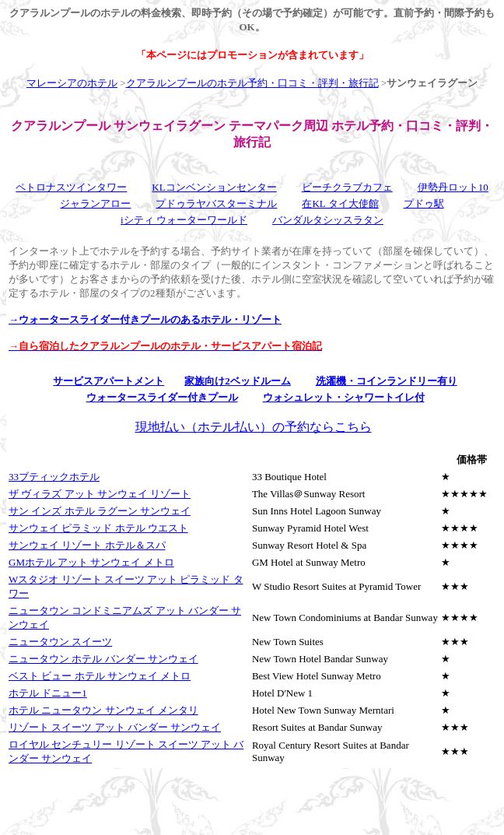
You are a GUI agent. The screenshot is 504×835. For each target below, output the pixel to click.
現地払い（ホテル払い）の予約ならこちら (254, 427)
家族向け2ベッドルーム (238, 381)
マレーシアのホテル (72, 83)
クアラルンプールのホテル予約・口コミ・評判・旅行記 (252, 83)
